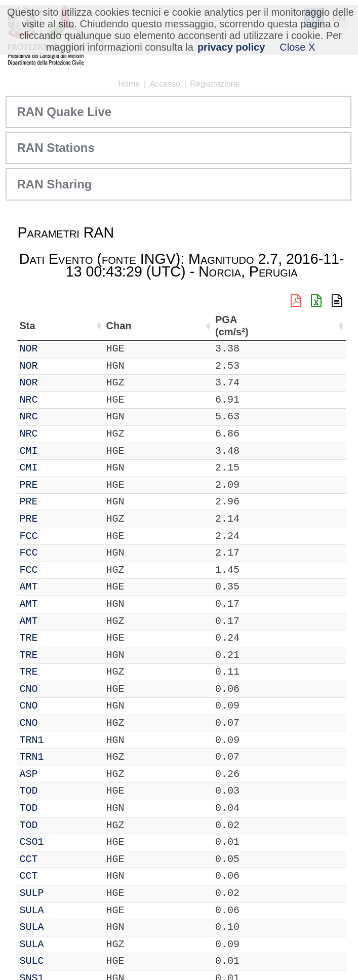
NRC (28, 400)
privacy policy (231, 47)
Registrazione (215, 84)
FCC (28, 536)
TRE (28, 638)
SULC (31, 961)
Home (129, 84)
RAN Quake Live (64, 112)
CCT (28, 859)
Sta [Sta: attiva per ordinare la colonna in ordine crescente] (27, 326)
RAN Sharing (54, 184)
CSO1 (31, 842)
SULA (31, 910)
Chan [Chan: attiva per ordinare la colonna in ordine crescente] (118, 326)
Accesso (165, 84)
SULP (31, 893)
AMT (28, 587)
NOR (28, 349)
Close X (297, 47)
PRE (28, 485)
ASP (28, 774)
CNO (28, 689)
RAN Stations (55, 148)
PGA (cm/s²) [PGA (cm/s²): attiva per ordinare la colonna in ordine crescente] (231, 326)
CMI (28, 451)
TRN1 (31, 740)
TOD (28, 791)
